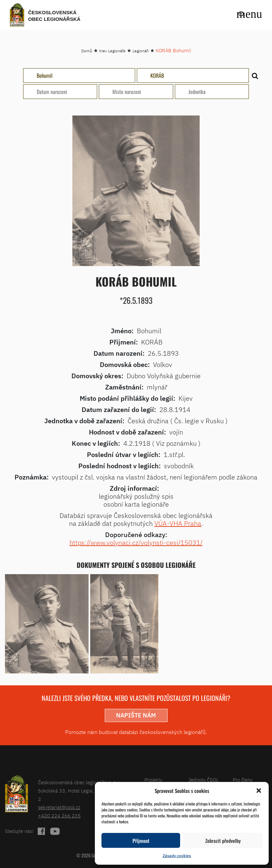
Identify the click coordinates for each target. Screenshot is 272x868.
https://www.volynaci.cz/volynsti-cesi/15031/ (136, 543)
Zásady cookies (177, 856)
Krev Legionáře (112, 51)
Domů (87, 51)
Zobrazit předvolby (223, 841)
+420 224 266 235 (59, 816)
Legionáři (141, 51)
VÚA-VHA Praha (178, 523)
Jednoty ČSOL (203, 780)
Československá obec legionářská (54, 16)
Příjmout (141, 841)
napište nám (136, 715)
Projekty (153, 780)
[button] (259, 791)
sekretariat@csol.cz (59, 807)
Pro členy (243, 780)
